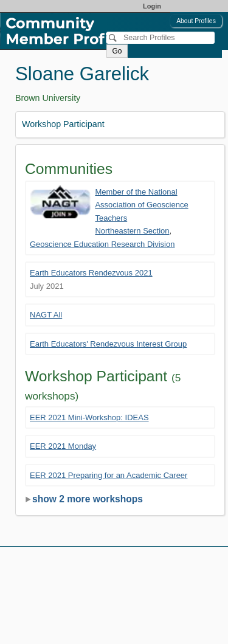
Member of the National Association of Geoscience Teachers (141, 205)
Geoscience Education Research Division (102, 244)
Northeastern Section (132, 231)
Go (117, 51)
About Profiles (196, 21)
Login (152, 6)
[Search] (161, 38)
